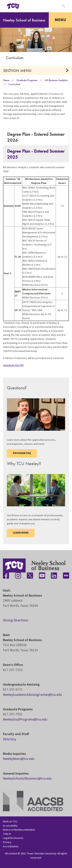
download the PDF (13, 365)
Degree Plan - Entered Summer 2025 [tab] (36, 154)
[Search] (63, 6)
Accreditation (11, 846)
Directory (10, 739)
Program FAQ (22, 453)
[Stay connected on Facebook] (6, 576)
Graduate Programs (27, 80)
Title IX (7, 834)
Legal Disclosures (13, 838)
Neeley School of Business (24, 20)
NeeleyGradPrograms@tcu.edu (25, 719)
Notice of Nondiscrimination (19, 830)
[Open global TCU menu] (28, 6)
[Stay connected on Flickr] (66, 576)
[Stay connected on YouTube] (42, 576)
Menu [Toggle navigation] (60, 20)
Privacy (7, 842)
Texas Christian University (41, 854)
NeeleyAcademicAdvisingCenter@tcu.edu (32, 695)
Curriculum (14, 84)
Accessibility (10, 826)
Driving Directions (16, 620)
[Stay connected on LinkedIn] (54, 576)
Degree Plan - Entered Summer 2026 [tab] (36, 137)
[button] (67, 70)
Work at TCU (10, 821)
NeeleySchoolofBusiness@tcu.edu (27, 779)
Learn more (21, 533)
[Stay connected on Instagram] (18, 576)
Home (6, 80)
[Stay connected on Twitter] (30, 576)
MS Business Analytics (56, 80)
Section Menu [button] (17, 70)
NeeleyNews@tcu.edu (19, 759)
